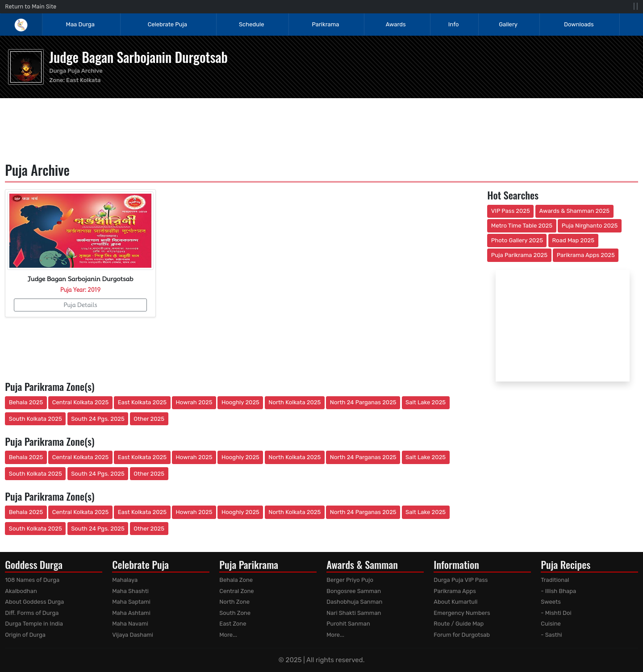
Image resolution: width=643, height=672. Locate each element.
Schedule (251, 24)
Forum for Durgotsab (462, 635)
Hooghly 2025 (240, 402)
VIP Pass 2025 (511, 211)
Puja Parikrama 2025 (519, 255)
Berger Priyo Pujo (350, 580)
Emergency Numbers (462, 613)
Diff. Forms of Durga (32, 613)
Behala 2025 (26, 402)
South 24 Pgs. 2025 (98, 419)
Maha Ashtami (131, 613)
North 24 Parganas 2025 (363, 402)
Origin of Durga (25, 635)
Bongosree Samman (354, 591)
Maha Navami (130, 624)
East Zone (233, 624)
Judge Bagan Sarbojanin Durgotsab (138, 57)
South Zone (235, 613)
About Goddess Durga (34, 602)
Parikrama (325, 24)
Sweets (551, 602)
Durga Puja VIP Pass (461, 580)
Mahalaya (125, 580)
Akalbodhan (21, 591)
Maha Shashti (130, 591)
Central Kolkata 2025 (81, 402)
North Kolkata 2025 (294, 402)
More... (228, 635)
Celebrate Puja (167, 24)
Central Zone (236, 591)
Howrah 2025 (194, 402)
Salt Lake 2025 (426, 402)
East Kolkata (83, 80)
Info (454, 24)
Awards (397, 24)
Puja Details (80, 305)
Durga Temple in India (34, 624)
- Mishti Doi (556, 613)
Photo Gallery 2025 (517, 240)
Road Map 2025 (573, 240)
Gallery (508, 24)
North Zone (234, 602)
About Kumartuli (455, 602)
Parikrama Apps (455, 591)
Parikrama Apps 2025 (586, 255)
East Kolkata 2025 (142, 402)
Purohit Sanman (348, 624)
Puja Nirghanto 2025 (590, 226)
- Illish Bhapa (558, 591)
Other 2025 (149, 419)
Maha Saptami (131, 602)
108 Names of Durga (32, 580)
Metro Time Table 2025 (522, 226)
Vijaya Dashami (133, 635)
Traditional (555, 580)
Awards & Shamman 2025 (575, 211)
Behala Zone (236, 580)
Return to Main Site (31, 6)
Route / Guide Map (459, 624)
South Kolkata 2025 (35, 419)
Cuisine (551, 624)
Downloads (579, 24)
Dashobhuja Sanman (354, 602)
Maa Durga (80, 24)
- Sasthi (551, 635)
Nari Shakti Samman (354, 613)
